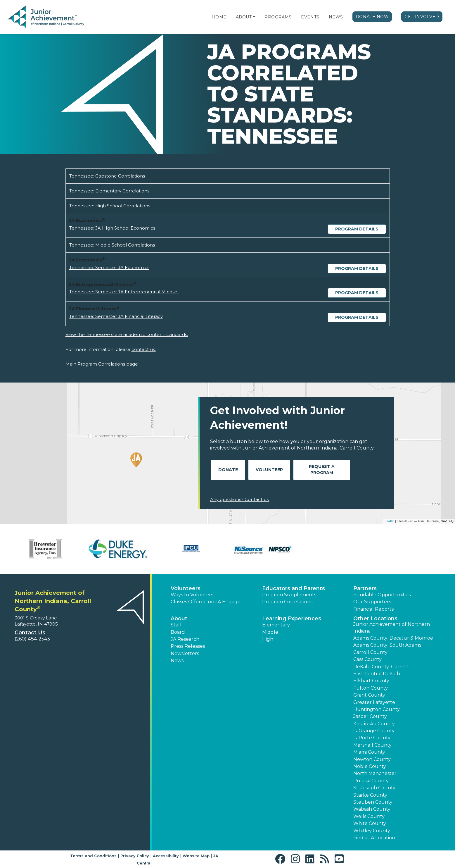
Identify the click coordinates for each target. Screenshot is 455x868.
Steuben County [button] (373, 802)
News (336, 17)
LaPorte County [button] (372, 738)
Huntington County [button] (377, 709)
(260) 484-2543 (32, 639)
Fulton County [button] (371, 688)
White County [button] (370, 823)
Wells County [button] (369, 816)
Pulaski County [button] (371, 781)
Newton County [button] (372, 759)
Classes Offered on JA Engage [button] (206, 602)
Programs (278, 17)
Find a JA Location (374, 838)
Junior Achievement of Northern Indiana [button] (392, 627)
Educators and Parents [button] (294, 588)
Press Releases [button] (188, 646)
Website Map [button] (196, 856)
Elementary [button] (276, 625)
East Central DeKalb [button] (377, 674)
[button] (254, 17)
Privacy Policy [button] (135, 856)
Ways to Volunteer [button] (192, 595)
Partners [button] (365, 588)
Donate (228, 470)
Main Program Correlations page (102, 364)
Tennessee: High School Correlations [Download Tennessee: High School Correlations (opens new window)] (110, 206)
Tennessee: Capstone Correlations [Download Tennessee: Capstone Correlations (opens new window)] (107, 176)
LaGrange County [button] (374, 731)
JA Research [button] (185, 639)
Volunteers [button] (186, 588)
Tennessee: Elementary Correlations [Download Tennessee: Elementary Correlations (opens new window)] (109, 191)
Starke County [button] (370, 795)
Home (219, 17)
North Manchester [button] (375, 773)
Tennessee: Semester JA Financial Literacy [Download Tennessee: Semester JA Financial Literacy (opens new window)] (116, 316)
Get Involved (422, 17)
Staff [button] (176, 625)
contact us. (144, 349)
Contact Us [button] (30, 633)
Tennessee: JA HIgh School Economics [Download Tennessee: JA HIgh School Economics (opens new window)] (112, 228)
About (244, 17)
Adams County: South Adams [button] (387, 645)
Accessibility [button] (166, 856)
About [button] (179, 619)
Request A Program (322, 470)
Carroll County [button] (370, 652)
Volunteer (269, 470)
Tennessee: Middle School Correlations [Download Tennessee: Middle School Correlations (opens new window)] (112, 245)
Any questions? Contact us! (240, 499)
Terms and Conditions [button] (93, 856)
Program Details (357, 229)
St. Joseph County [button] (374, 788)
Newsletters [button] (185, 653)
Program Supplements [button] (289, 595)
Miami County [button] (369, 752)
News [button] (177, 661)
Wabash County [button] (372, 809)
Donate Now (372, 17)
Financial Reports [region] (373, 609)
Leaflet (389, 521)
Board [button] (178, 632)
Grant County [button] (369, 695)
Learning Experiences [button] (292, 619)
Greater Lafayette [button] (374, 702)
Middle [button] (270, 632)
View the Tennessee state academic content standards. (127, 334)
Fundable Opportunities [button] (382, 595)
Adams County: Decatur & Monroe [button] (393, 638)
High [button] (268, 639)
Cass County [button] (367, 659)
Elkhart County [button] (371, 681)
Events (310, 17)
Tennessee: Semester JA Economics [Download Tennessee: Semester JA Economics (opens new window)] (109, 267)
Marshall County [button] (372, 745)
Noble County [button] (370, 766)
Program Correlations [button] (287, 602)
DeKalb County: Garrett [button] (381, 667)
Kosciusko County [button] (374, 724)
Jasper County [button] (370, 716)
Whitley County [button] (372, 831)
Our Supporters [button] (372, 602)
